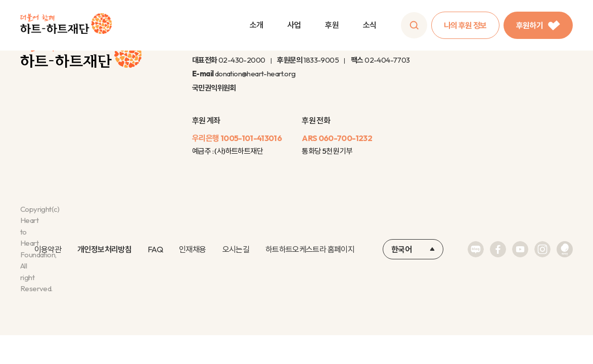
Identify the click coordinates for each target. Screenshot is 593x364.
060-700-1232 (345, 138)
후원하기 (538, 25)
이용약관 (48, 249)
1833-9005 (321, 60)
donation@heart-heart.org (255, 74)
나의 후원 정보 (465, 25)
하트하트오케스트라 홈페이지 (310, 249)
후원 (332, 25)
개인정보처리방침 (104, 249)
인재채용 (192, 249)
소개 (257, 25)
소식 (370, 25)
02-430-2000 (242, 60)
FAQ (155, 249)
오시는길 (236, 249)
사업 (294, 25)
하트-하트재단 (66, 26)
